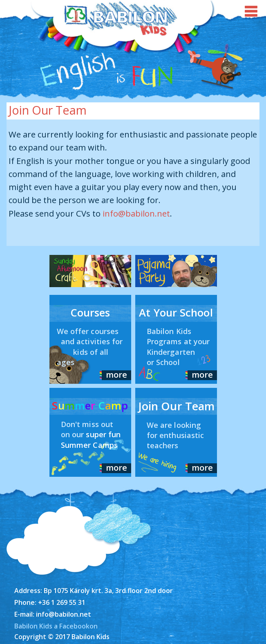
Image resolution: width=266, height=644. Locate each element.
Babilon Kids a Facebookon (56, 626)
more (116, 374)
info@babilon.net (136, 213)
